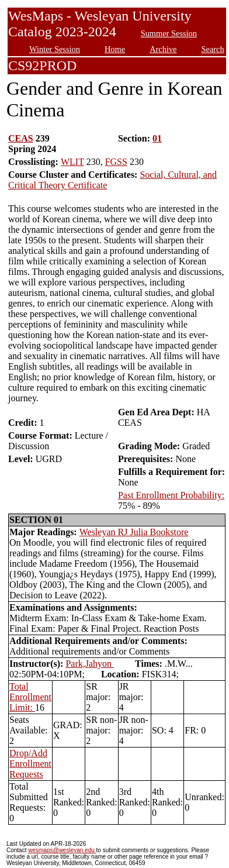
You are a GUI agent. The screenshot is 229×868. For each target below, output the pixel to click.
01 (157, 138)
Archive (163, 49)
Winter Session (55, 49)
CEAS (21, 138)
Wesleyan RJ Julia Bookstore (134, 532)
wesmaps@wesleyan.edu (62, 850)
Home (115, 49)
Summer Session (169, 33)
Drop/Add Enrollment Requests (30, 764)
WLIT (72, 162)
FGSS (116, 162)
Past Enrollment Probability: (171, 495)
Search (213, 49)
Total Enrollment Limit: (30, 697)
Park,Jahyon (90, 664)
